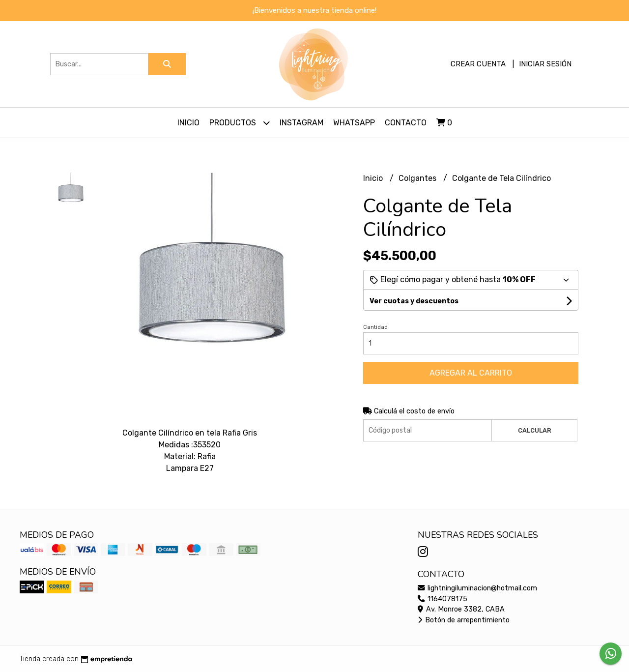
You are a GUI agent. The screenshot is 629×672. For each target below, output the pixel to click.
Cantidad (375, 327)
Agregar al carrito (471, 373)
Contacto (406, 123)
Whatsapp (354, 123)
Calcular (535, 430)
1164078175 (443, 599)
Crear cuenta (478, 64)
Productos (240, 123)
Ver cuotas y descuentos (414, 301)
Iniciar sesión (545, 64)
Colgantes (418, 178)
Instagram (301, 123)
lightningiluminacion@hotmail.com (477, 588)
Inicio (188, 123)
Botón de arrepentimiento (464, 620)
